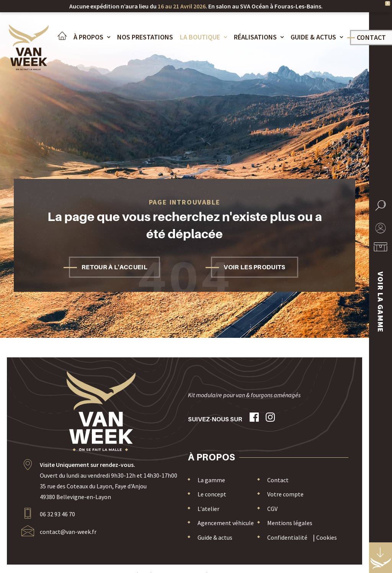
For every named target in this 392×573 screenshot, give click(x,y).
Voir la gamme (381, 302)
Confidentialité (287, 537)
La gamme (211, 480)
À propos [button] (89, 37)
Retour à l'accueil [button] (114, 267)
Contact (278, 480)
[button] (381, 210)
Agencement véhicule (226, 523)
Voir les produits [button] (254, 267)
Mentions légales (290, 523)
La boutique (201, 37)
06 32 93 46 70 (57, 514)
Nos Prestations (142, 37)
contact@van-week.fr (68, 532)
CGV (272, 509)
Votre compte (285, 494)
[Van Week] (27, 49)
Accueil (59, 38)
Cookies (327, 537)
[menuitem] (59, 43)
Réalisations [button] (256, 37)
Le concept (212, 494)
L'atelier (208, 509)
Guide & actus (314, 37)
